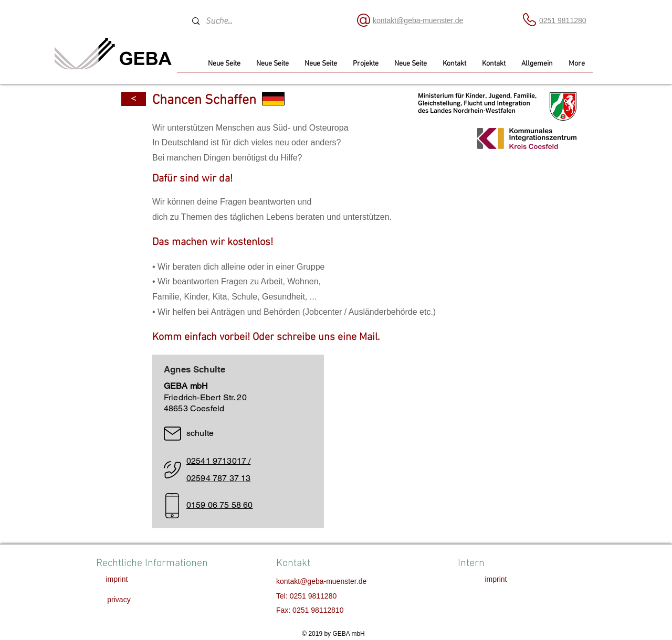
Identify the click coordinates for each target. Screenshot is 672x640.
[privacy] (119, 600)
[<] (134, 99)
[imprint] (117, 580)
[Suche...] (264, 21)
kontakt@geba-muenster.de (321, 581)
